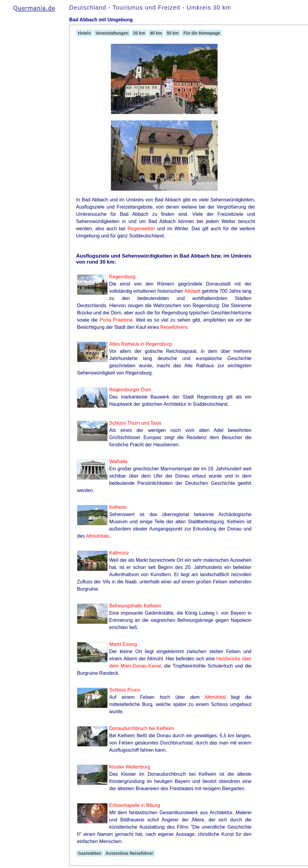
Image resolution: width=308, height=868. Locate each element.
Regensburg (122, 277)
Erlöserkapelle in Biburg (135, 805)
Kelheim (118, 507)
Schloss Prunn (125, 690)
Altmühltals (97, 536)
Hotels (84, 33)
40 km (156, 33)
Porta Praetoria (116, 320)
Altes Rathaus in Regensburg (140, 344)
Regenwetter (141, 229)
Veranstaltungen (112, 33)
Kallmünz (119, 553)
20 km (139, 33)
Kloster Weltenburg (130, 767)
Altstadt (192, 291)
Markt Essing (123, 644)
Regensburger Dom (130, 390)
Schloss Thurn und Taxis (135, 423)
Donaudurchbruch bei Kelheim (142, 728)
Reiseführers (174, 327)
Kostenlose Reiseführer (129, 853)
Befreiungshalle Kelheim (135, 606)
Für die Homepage (202, 33)
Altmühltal (215, 697)
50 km (173, 33)
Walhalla (118, 462)
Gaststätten (89, 853)
